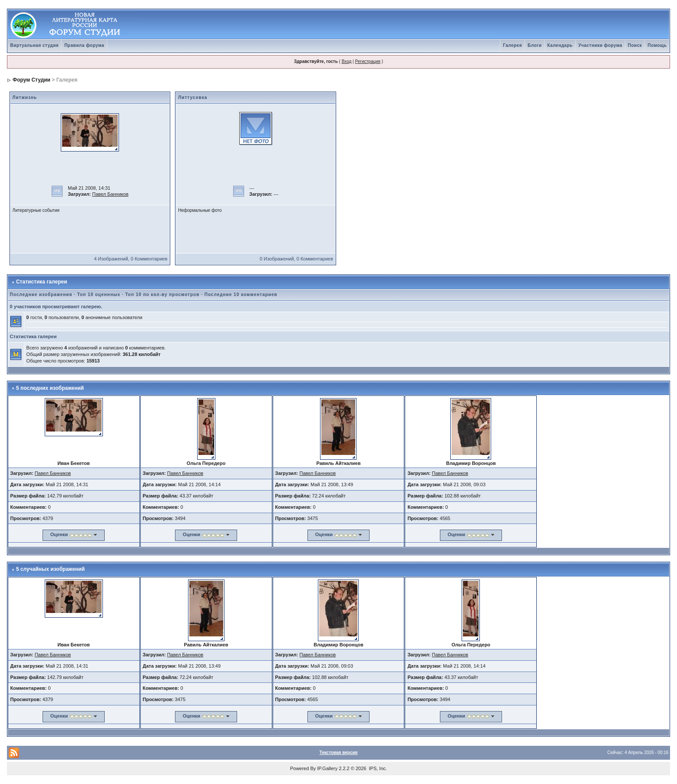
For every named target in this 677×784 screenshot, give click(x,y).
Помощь (657, 45)
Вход (347, 61)
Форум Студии (31, 80)
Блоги (535, 45)
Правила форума (84, 45)
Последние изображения (41, 295)
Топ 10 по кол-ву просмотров (162, 295)
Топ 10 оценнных (99, 295)
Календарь (560, 45)
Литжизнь (25, 97)
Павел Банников (110, 194)
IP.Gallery (327, 768)
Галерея (512, 45)
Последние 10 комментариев (241, 295)
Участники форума (600, 45)
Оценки (59, 534)
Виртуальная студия (35, 45)
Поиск (635, 45)
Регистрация (367, 61)
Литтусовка (193, 97)
